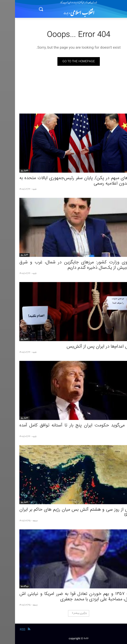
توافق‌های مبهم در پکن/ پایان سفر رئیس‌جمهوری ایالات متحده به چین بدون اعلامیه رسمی (63, 181)
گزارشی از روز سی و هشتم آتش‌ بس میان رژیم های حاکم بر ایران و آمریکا (63, 512)
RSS (8, 630)
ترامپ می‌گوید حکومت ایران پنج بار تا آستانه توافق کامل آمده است (63, 428)
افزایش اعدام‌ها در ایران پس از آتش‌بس (87, 347)
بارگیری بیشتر (64, 613)
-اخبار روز (9, 171)
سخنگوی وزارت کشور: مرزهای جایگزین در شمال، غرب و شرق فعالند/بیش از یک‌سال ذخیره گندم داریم (63, 265)
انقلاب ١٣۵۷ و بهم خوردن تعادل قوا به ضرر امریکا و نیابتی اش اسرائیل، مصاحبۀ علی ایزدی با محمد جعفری (63, 597)
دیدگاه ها (10, 586)
